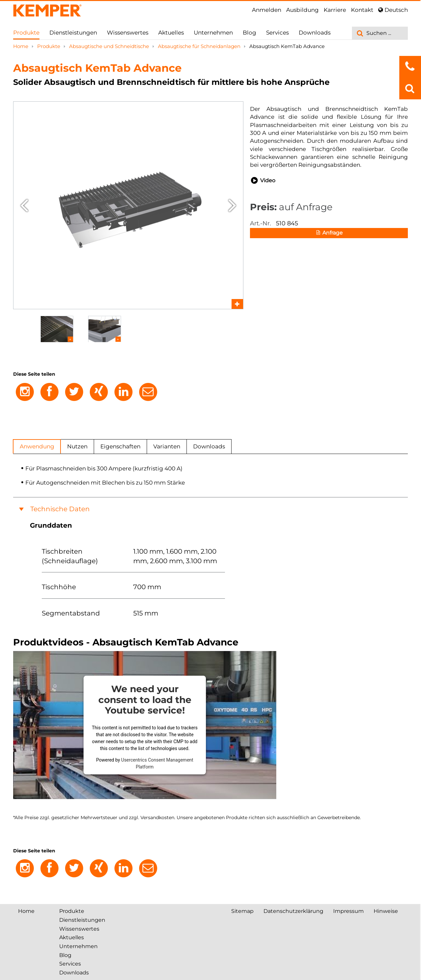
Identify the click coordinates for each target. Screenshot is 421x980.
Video (263, 181)
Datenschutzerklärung (293, 911)
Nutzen (77, 446)
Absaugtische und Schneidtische (110, 46)
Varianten (167, 446)
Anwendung (37, 446)
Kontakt (362, 10)
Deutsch (393, 10)
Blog (249, 33)
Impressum (348, 911)
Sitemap (242, 911)
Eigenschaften (120, 446)
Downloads (315, 33)
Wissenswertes (128, 33)
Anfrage (329, 233)
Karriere (335, 10)
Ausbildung (302, 10)
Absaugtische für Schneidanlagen (200, 46)
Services (277, 33)
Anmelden (267, 10)
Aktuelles (171, 33)
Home (21, 46)
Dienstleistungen (73, 33)
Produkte (26, 33)
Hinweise (386, 911)
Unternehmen (213, 33)
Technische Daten (60, 509)
